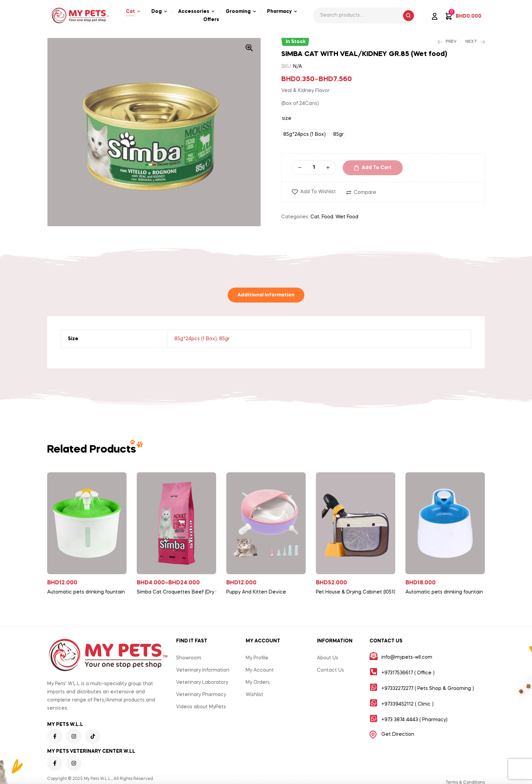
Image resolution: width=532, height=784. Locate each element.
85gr (224, 339)
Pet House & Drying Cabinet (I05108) (358, 592)
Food (327, 217)
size (287, 118)
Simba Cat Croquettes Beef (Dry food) (179, 592)
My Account (260, 670)
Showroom (189, 658)
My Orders (258, 682)
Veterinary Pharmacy (201, 695)
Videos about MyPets (201, 707)
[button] (249, 48)
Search (408, 16)
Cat (315, 217)
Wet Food (347, 217)
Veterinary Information (203, 670)
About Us (328, 658)
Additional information (266, 295)
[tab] (266, 295)
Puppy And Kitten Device (256, 592)
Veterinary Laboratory (202, 682)
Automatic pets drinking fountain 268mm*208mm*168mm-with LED (448, 592)
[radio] (305, 134)
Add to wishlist (318, 192)
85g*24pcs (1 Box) (196, 339)
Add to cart (377, 168)
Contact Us (330, 670)
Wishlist (254, 695)
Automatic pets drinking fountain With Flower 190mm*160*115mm (90, 592)
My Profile (257, 658)
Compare (365, 193)
